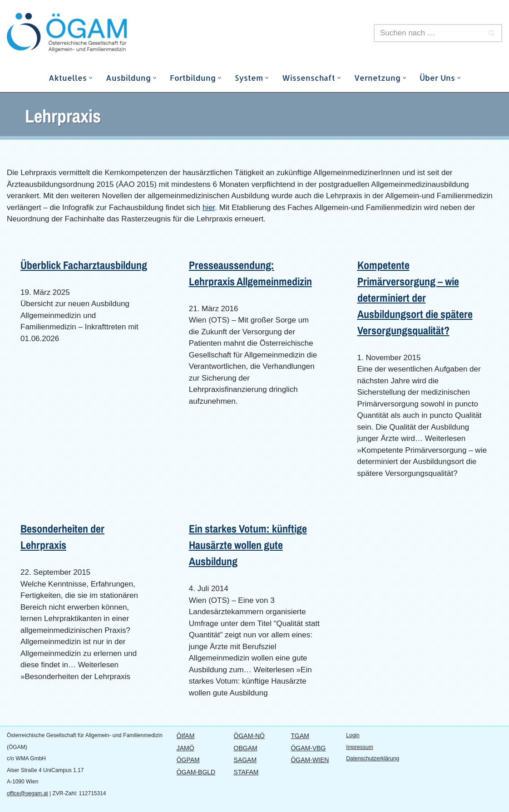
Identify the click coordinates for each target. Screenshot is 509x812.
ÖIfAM (186, 736)
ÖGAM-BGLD (196, 772)
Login (353, 735)
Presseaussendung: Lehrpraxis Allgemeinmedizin (250, 273)
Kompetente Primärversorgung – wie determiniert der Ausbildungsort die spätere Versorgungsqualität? (415, 298)
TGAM (300, 736)
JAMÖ (185, 748)
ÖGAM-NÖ (249, 736)
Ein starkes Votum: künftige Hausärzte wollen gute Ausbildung (248, 545)
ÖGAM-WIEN (310, 760)
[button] (91, 78)
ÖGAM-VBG (308, 748)
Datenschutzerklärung (373, 758)
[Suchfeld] (428, 33)
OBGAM (246, 748)
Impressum (359, 747)
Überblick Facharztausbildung (84, 265)
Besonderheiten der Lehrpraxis (62, 537)
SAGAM (245, 760)
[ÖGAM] (89, 33)
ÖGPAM (188, 760)
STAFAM (246, 772)
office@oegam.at (27, 793)
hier (209, 208)
